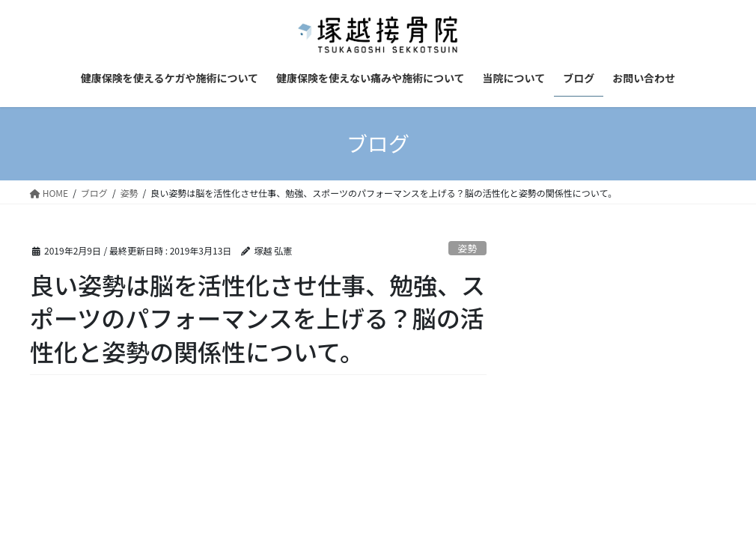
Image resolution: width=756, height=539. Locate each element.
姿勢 (468, 248)
